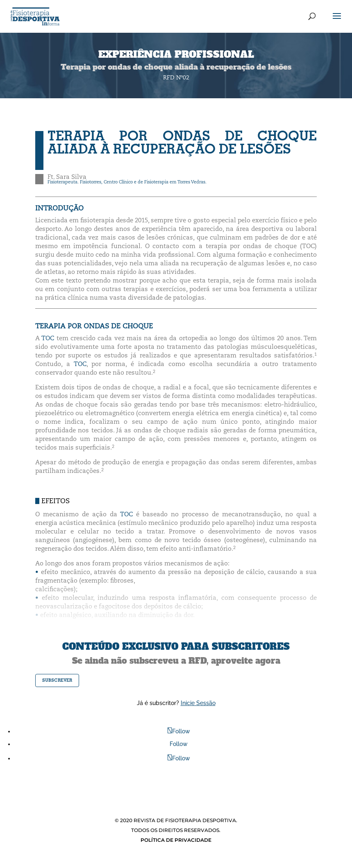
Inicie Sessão (198, 703)
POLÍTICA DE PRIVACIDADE (176, 840)
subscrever (57, 680)
